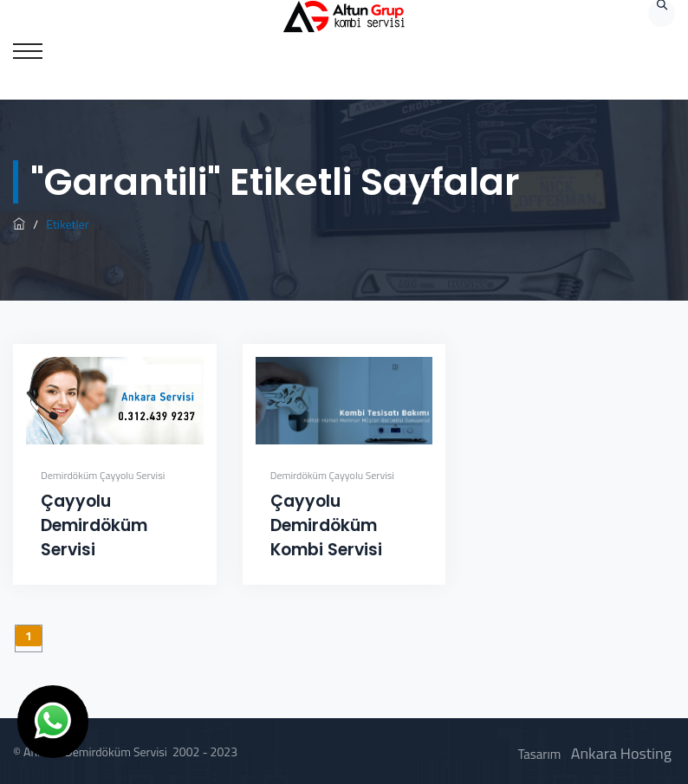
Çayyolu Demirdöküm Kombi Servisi (326, 525)
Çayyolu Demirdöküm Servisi (94, 525)
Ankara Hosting (621, 753)
